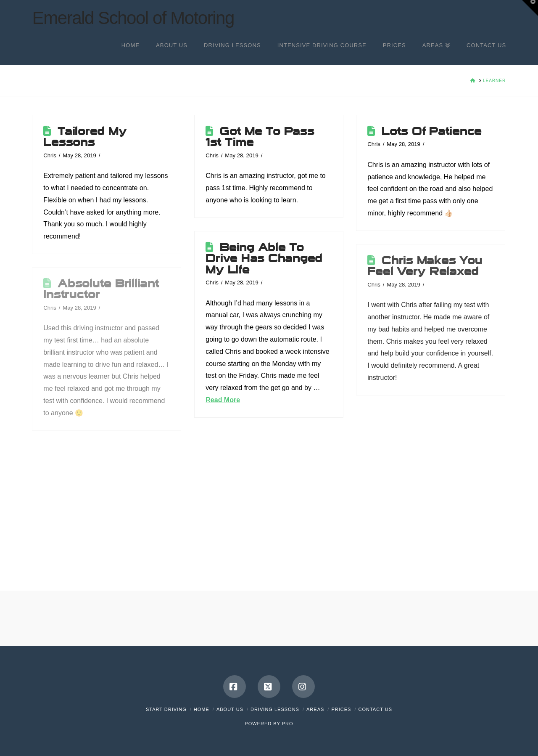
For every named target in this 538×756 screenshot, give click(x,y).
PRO (288, 724)
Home (202, 709)
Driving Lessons (275, 709)
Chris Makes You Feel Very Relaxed (425, 266)
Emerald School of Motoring (133, 18)
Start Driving (166, 709)
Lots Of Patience (432, 131)
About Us (230, 709)
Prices (341, 709)
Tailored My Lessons (85, 137)
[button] (530, 8)
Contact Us (376, 709)
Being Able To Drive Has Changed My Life (264, 259)
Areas (315, 709)
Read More (223, 400)
